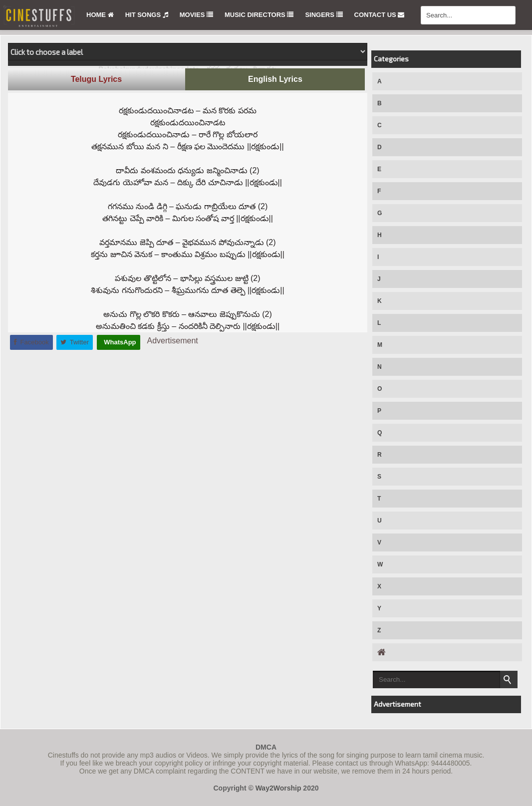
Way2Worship (278, 788)
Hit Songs (147, 15)
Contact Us (380, 15)
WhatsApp (119, 342)
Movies (196, 15)
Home (100, 15)
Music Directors (259, 15)
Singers (324, 15)
